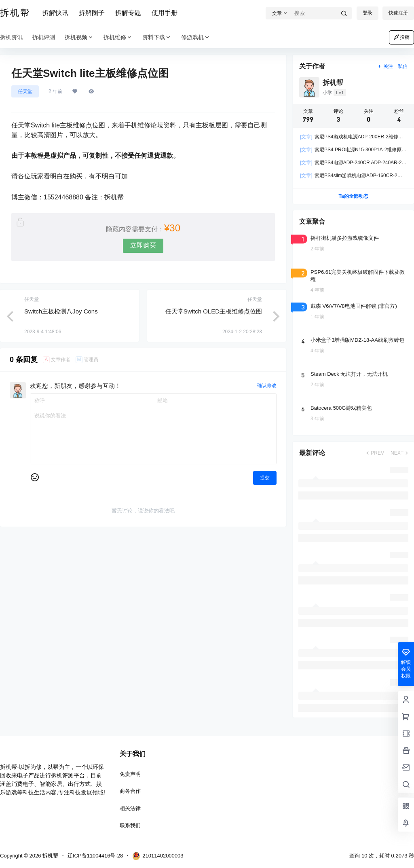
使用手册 (165, 13)
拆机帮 (50, 856)
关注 (385, 66)
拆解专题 (128, 13)
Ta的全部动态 (353, 196)
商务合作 (130, 791)
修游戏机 (196, 37)
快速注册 (398, 13)
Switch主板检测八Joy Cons (61, 311)
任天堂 (25, 91)
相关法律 (130, 808)
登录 (368, 13)
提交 (265, 478)
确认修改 (267, 385)
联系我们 (130, 825)
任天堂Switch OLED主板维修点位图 (214, 311)
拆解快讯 (55, 13)
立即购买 (143, 245)
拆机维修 (118, 37)
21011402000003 (158, 856)
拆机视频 (79, 37)
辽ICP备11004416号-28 (95, 856)
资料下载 (157, 37)
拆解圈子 (92, 13)
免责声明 (130, 774)
